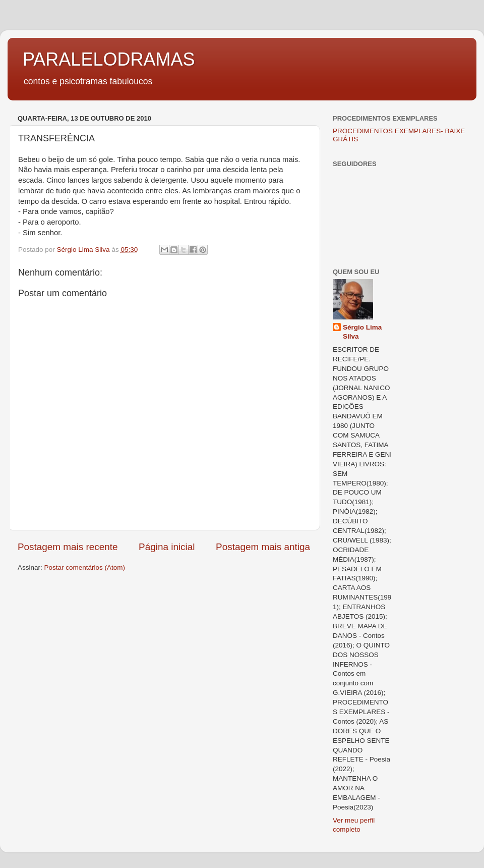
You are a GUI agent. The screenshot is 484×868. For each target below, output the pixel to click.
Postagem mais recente (68, 547)
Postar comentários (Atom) (85, 567)
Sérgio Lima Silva (362, 332)
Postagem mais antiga (263, 547)
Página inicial (167, 547)
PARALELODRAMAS (109, 59)
